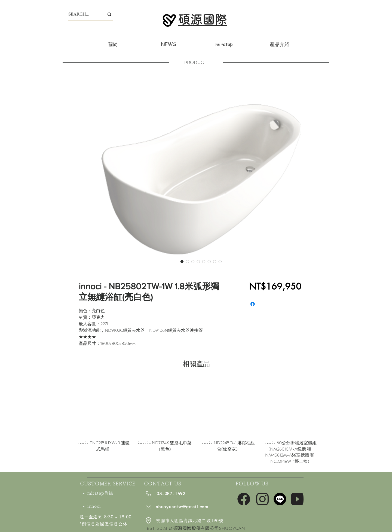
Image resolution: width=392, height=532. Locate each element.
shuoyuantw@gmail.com (182, 507)
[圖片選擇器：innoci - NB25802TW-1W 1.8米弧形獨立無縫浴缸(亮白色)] (182, 262)
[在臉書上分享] (253, 304)
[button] (280, 44)
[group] (196, 422)
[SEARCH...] (82, 14)
